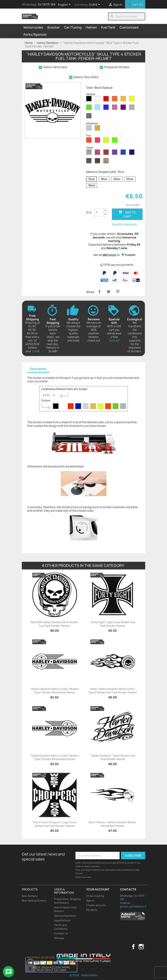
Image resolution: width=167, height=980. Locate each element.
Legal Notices (62, 920)
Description (38, 369)
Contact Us (61, 933)
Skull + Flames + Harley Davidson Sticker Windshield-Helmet (113, 824)
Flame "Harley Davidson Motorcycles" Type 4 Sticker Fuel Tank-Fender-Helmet (113, 691)
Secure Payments (65, 916)
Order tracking (95, 896)
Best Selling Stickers (34, 901)
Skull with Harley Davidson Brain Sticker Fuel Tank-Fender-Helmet (55, 624)
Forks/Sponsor (35, 35)
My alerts (92, 910)
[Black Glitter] (98, 162)
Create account (96, 905)
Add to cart (127, 214)
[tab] (38, 369)
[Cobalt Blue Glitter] (132, 153)
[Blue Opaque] (107, 108)
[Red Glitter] (107, 153)
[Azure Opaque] (98, 108)
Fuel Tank (108, 27)
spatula (114, 341)
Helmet (91, 27)
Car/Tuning (73, 27)
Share (99, 292)
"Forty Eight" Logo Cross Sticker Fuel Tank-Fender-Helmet (113, 624)
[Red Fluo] (90, 141)
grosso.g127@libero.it (133, 906)
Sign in (90, 901)
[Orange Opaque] (115, 100)
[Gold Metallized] (98, 129)
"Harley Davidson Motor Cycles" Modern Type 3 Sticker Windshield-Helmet (55, 691)
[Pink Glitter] (98, 153)
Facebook (133, 947)
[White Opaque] (98, 100)
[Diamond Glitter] (90, 153)
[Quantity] (99, 212)
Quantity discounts (124, 224)
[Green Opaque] (90, 108)
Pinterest (118, 292)
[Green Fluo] (115, 141)
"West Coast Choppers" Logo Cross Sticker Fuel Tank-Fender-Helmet (54, 824)
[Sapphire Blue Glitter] (124, 153)
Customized (129, 27)
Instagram (141, 947)
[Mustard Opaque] (124, 100)
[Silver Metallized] (90, 129)
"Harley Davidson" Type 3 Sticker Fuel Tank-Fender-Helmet (113, 757)
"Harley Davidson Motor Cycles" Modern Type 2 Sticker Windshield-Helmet (55, 757)
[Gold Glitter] (107, 162)
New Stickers (30, 896)
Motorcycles (33, 27)
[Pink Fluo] (98, 141)
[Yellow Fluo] (107, 141)
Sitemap (59, 938)
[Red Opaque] (107, 100)
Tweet (109, 292)
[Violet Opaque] (124, 108)
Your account (98, 889)
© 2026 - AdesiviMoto (84, 975)
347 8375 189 (47, 4)
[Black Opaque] (90, 100)
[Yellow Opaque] (132, 100)
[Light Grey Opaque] (132, 108)
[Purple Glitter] (115, 153)
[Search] (127, 16)
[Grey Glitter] (90, 162)
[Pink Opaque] (115, 108)
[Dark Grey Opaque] (90, 117)
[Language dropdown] (65, 5)
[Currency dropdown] (95, 5)
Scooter (54, 27)
